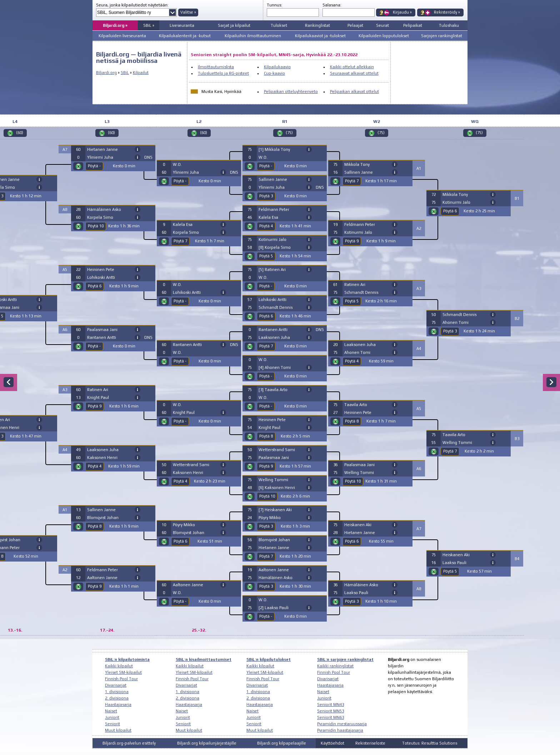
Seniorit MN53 (331, 711)
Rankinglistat (317, 25)
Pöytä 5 (266, 256)
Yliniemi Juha (100, 157)
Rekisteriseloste (370, 743)
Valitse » (188, 12)
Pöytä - (94, 166)
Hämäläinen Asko (104, 209)
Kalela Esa (183, 224)
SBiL (125, 73)
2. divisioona (117, 698)
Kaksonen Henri (102, 458)
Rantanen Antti (102, 337)
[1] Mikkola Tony (274, 149)
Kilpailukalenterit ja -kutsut (185, 36)
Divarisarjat (116, 685)
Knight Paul (98, 397)
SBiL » (149, 25)
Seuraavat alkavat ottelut (354, 73)
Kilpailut (141, 73)
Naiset (111, 711)
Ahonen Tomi (357, 352)
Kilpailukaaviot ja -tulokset (320, 36)
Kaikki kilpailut (119, 666)
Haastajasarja (118, 705)
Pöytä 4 (95, 466)
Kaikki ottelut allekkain (352, 67)
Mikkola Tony (357, 164)
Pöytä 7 (180, 241)
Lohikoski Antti (101, 277)
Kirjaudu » (402, 12)
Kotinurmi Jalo (272, 239)
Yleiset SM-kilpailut (123, 672)
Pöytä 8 (95, 526)
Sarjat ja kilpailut (234, 25)
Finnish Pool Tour (121, 679)
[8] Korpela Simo (275, 247)
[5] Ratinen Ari (272, 270)
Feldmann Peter (102, 570)
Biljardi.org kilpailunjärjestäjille (207, 743)
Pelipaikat (413, 25)
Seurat (382, 25)
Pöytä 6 (95, 286)
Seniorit (112, 724)
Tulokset (279, 25)
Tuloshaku (449, 25)
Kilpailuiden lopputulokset (384, 36)
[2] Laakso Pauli (274, 608)
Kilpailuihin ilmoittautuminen (253, 36)
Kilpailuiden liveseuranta (122, 36)
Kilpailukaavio (277, 67)
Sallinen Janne (101, 510)
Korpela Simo (100, 217)
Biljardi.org (106, 73)
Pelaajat (355, 25)
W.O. (177, 164)
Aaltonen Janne (102, 578)
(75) (289, 133)
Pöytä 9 (95, 406)
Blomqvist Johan (103, 518)
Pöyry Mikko (184, 525)
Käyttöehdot (332, 743)
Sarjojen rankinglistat (442, 36)
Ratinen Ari (98, 390)
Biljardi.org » (115, 25)
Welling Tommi (273, 480)
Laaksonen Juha (103, 450)
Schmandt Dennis (276, 307)
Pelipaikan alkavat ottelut (354, 92)
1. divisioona (117, 692)
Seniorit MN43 (331, 705)
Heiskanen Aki (358, 525)
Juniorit (112, 717)
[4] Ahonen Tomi (275, 367)
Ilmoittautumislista (216, 67)
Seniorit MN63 (331, 717)
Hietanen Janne (102, 149)
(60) (20, 133)
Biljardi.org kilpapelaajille (282, 743)
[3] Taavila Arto (273, 390)
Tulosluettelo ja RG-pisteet (223, 73)
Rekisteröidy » (447, 12)
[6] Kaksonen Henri (277, 488)
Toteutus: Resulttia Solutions (430, 743)
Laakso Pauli (356, 593)
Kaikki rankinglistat (335, 666)
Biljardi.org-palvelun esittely (129, 743)
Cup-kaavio (274, 73)
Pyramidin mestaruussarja (342, 724)
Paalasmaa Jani (102, 330)
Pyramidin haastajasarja (340, 730)
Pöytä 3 (266, 196)
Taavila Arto (356, 405)
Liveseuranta (182, 25)
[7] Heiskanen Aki (275, 510)
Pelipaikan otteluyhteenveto (291, 92)
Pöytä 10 (96, 226)
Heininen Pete (101, 270)
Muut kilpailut (118, 730)
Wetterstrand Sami (191, 465)
